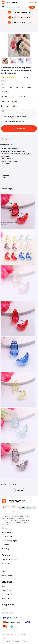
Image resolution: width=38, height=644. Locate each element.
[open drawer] (36, 3)
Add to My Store (19, 129)
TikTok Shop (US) (8, 613)
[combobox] (21, 97)
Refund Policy (7, 576)
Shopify (5, 609)
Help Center (6, 590)
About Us (5, 563)
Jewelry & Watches (11, 28)
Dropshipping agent (10, 541)
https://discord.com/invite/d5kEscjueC (6, 528)
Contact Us (6, 567)
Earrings (31, 28)
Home (3, 28)
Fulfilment (6, 545)
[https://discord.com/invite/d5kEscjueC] (6, 528)
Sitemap (27, 641)
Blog (3, 586)
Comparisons (7, 594)
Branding (5, 549)
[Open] (33, 97)
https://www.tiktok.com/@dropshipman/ (3, 528)
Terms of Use (7, 641)
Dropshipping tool (9, 537)
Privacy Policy (18, 641)
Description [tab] (6, 139)
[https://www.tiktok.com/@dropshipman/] (3, 528)
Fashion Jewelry (22, 28)
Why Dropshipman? (10, 559)
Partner (5, 572)
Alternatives (6, 598)
